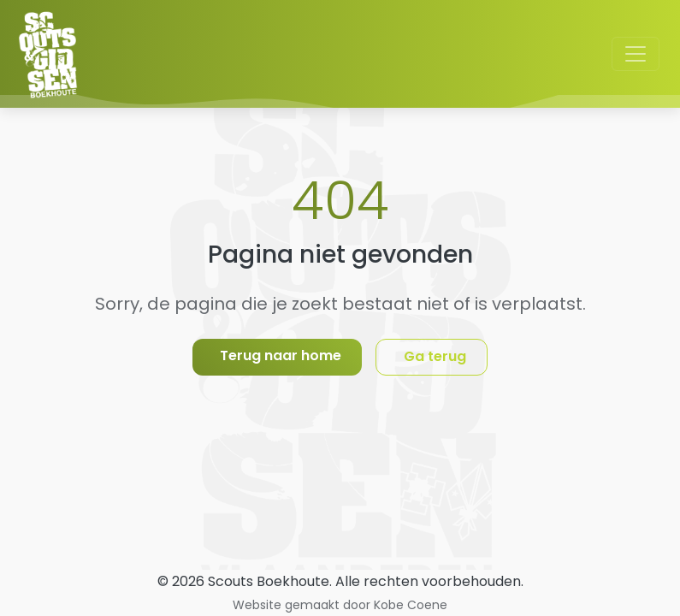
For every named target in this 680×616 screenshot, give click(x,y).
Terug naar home (281, 355)
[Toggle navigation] (636, 54)
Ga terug (435, 356)
